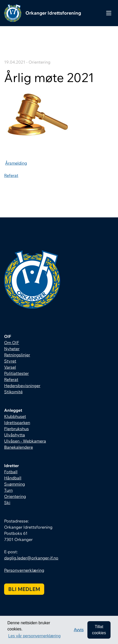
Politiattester (16, 373)
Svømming (15, 484)
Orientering (15, 496)
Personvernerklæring (24, 570)
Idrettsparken (17, 422)
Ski (7, 502)
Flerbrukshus (16, 429)
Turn (8, 490)
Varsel (10, 367)
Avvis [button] (79, 630)
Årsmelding (16, 163)
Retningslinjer (17, 355)
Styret (10, 361)
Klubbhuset (15, 416)
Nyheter (12, 349)
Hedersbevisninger (22, 386)
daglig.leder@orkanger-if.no (31, 558)
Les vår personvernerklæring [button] (34, 636)
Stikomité (13, 392)
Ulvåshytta (15, 435)
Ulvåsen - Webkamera (25, 441)
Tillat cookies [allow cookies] (99, 630)
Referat (11, 175)
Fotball (11, 472)
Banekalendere (19, 447)
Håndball (13, 478)
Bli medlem (24, 589)
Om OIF (12, 343)
